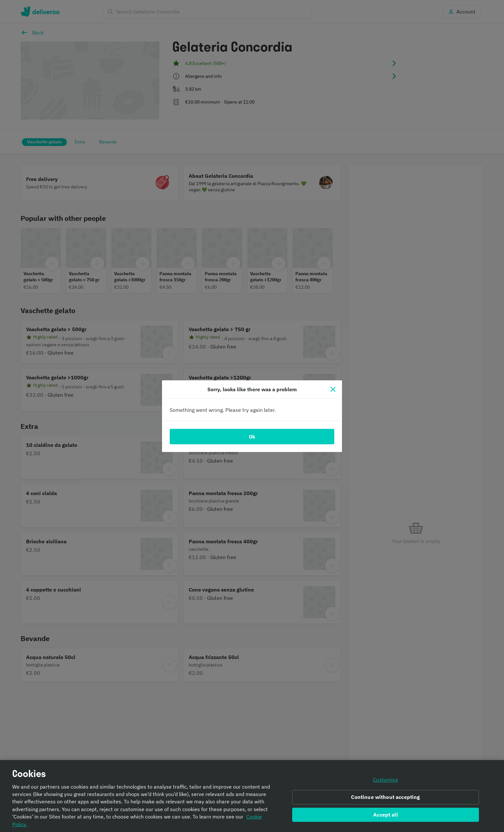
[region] (252, 796)
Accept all (386, 815)
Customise (385, 780)
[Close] (333, 389)
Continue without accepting (385, 797)
